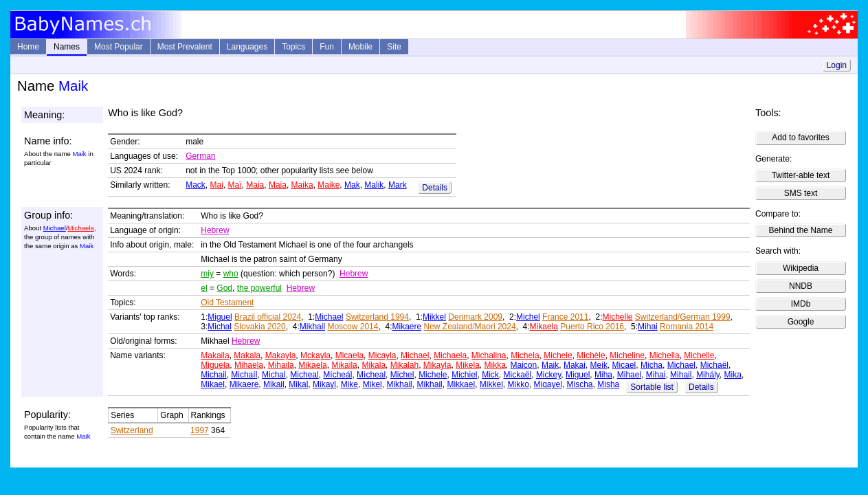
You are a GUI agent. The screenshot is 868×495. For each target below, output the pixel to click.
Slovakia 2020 (259, 327)
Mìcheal (371, 375)
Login (837, 65)
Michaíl (244, 375)
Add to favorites (800, 137)
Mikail (274, 384)
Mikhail (312, 327)
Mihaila (281, 365)
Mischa (580, 384)
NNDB (801, 286)
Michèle (591, 355)
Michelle (617, 317)
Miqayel (548, 384)
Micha (652, 365)
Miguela (215, 365)
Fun (327, 47)
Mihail (681, 375)
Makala (247, 355)
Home (28, 47)
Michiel (464, 375)
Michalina (489, 355)
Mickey (548, 375)
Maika (302, 185)
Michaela (80, 228)
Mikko (518, 384)
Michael (55, 228)
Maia (255, 185)
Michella (665, 355)
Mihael (629, 375)
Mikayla (437, 365)
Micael (624, 365)
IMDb (801, 304)
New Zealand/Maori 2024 (470, 327)
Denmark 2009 (475, 317)
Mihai (648, 327)
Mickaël (518, 375)
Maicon (524, 365)
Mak (352, 185)
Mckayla (315, 355)
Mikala (374, 365)
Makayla (281, 355)
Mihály (708, 375)
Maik (550, 365)
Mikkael (461, 384)
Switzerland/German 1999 (683, 317)
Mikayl (324, 384)
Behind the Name (801, 230)
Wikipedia (801, 268)
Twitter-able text (801, 175)
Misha (608, 384)
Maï (235, 185)
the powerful (259, 288)
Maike (329, 185)
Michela (525, 355)
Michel (528, 317)
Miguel (220, 317)
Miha (603, 375)
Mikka (495, 365)
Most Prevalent (185, 47)
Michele (558, 355)
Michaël (714, 365)
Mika (733, 375)
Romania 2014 (687, 327)
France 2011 (565, 317)
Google (801, 322)
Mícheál (337, 375)
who (231, 274)
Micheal (304, 375)
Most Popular (119, 47)
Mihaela (249, 365)
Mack (196, 185)
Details (435, 188)
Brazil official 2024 (268, 317)
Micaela (349, 355)
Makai (575, 365)
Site (394, 47)
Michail (213, 375)
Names (67, 47)
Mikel (372, 384)
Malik (374, 185)
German (200, 156)
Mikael (213, 384)
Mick (490, 375)
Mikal (298, 384)
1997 (200, 430)
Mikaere (407, 327)
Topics (293, 47)
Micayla (382, 355)
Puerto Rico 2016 (592, 327)
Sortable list (652, 387)
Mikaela (544, 327)
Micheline (627, 355)
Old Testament (227, 302)
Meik (599, 365)
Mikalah (404, 365)
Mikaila (344, 365)
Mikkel (434, 317)
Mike (349, 384)
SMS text (801, 193)
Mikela (468, 365)
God (224, 288)
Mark (398, 185)
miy (207, 274)
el (204, 288)
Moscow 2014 (353, 327)
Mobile (360, 47)
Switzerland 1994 (377, 317)
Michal (220, 327)
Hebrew (215, 230)
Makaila (215, 355)
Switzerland (132, 430)
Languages (247, 47)
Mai (217, 185)
